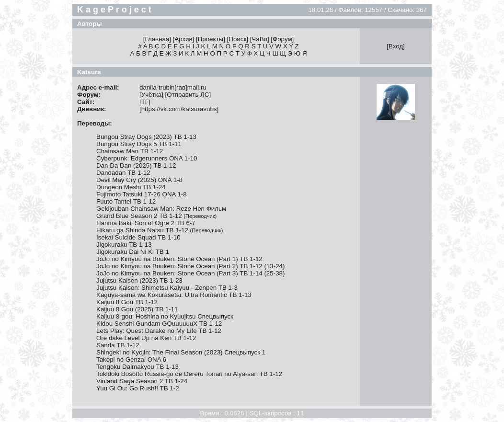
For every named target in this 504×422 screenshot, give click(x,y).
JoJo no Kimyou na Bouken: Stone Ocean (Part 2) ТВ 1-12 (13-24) (190, 266)
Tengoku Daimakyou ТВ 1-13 (137, 367)
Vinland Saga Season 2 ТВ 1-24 (142, 381)
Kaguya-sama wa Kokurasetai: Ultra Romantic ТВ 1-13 (174, 295)
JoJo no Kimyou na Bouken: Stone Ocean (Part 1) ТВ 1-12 (179, 259)
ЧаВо (259, 39)
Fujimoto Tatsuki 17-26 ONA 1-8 (142, 194)
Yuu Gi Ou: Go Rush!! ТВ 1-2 (138, 388)
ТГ (145, 102)
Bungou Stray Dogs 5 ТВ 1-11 (139, 144)
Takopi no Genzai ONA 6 (131, 359)
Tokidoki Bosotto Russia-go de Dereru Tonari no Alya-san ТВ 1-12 (189, 374)
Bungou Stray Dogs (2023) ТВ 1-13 (146, 137)
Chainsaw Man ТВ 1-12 (130, 151)
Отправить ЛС (188, 95)
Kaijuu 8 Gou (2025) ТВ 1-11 (137, 309)
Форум (282, 39)
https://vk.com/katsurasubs (179, 109)
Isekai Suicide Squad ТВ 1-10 (138, 237)
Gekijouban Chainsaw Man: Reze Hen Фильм (161, 209)
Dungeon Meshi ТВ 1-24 (131, 187)
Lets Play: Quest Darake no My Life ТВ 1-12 (159, 331)
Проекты (211, 39)
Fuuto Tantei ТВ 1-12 (126, 201)
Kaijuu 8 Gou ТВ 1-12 (127, 302)
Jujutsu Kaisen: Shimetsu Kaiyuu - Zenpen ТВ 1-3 (167, 288)
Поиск (237, 39)
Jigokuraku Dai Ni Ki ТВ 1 (133, 252)
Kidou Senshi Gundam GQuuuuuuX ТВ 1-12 (159, 324)
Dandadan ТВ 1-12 (123, 173)
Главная (157, 39)
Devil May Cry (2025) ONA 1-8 (139, 180)
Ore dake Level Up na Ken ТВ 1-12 (146, 338)
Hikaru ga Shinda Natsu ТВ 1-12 (160, 230)
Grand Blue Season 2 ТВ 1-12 (156, 216)
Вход (396, 46)
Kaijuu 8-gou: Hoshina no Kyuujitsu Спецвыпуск (165, 316)
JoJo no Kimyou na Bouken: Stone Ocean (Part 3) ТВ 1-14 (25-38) (190, 273)
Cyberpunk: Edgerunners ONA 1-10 (147, 158)
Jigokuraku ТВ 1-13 (124, 245)
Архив (183, 39)
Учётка (151, 95)
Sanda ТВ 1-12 (118, 345)
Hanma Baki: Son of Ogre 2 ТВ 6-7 (146, 223)
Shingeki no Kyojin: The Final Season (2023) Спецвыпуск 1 (181, 352)
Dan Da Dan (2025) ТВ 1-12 (136, 165)
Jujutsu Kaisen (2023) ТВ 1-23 (139, 280)
